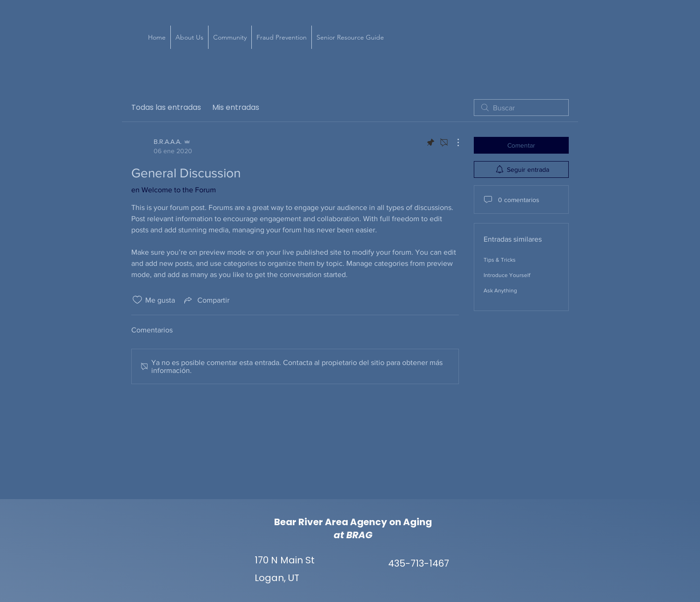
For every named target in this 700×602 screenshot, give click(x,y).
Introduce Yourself (507, 275)
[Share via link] (206, 300)
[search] (521, 108)
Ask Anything (500, 291)
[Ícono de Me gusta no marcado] (137, 300)
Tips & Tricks (500, 260)
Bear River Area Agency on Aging (353, 522)
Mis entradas (236, 107)
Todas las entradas (166, 107)
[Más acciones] (453, 142)
